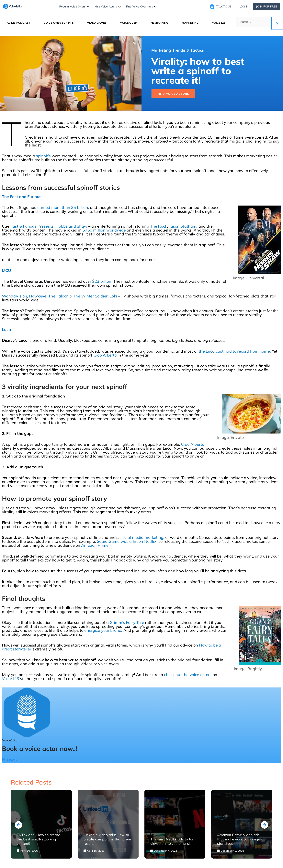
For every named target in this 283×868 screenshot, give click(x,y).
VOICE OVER (129, 23)
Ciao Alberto (105, 355)
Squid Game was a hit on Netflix (127, 541)
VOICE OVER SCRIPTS (59, 23)
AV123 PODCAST (18, 23)
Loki (113, 296)
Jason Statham (183, 226)
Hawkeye (38, 296)
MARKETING (190, 23)
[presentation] (18, 825)
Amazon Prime (95, 545)
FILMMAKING (159, 23)
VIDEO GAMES (97, 23)
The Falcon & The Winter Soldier (78, 296)
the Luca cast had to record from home (234, 351)
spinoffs (43, 156)
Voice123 (11, 679)
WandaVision (15, 296)
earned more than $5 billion (63, 207)
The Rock (159, 226)
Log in (244, 6)
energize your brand (103, 630)
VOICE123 (219, 23)
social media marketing (142, 537)
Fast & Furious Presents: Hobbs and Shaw (49, 226)
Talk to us (221, 6)
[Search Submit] (277, 23)
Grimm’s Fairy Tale (127, 622)
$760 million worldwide (104, 230)
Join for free (266, 6)
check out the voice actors (188, 675)
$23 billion (102, 281)
